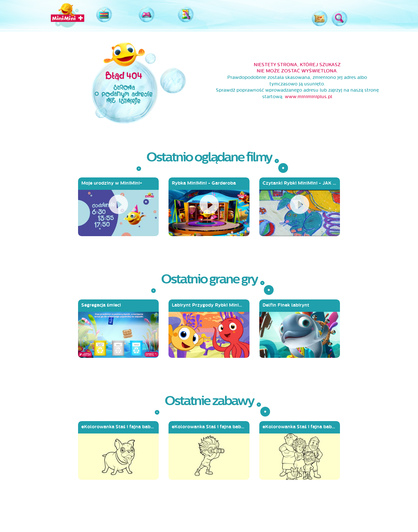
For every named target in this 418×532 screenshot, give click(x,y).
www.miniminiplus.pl (308, 97)
